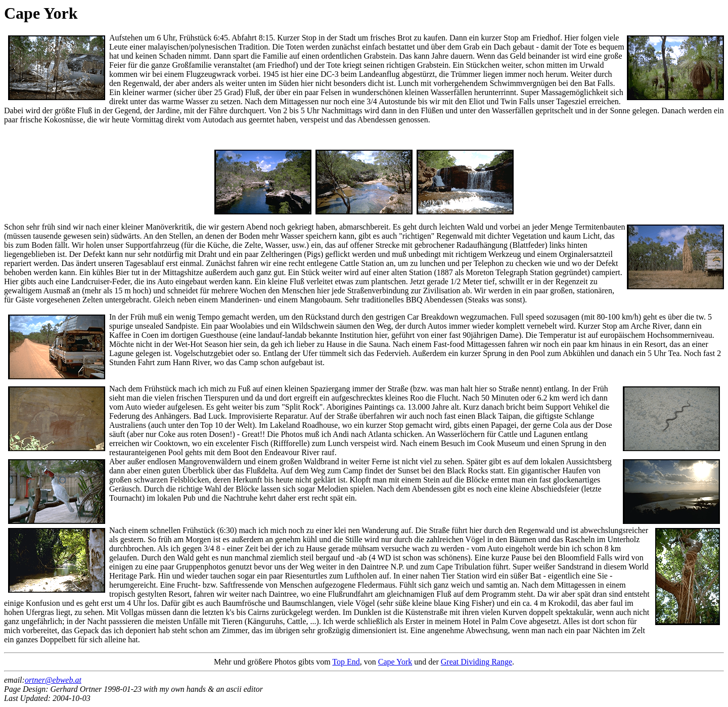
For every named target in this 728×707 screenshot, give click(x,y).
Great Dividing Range (476, 662)
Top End (346, 662)
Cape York (395, 662)
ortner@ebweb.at (53, 680)
